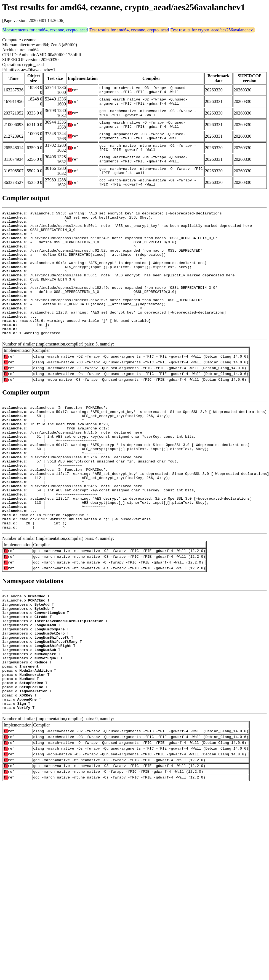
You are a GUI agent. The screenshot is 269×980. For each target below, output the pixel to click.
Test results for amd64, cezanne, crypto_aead (129, 30)
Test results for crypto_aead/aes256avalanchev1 (213, 30)
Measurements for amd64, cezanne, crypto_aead (45, 30)
